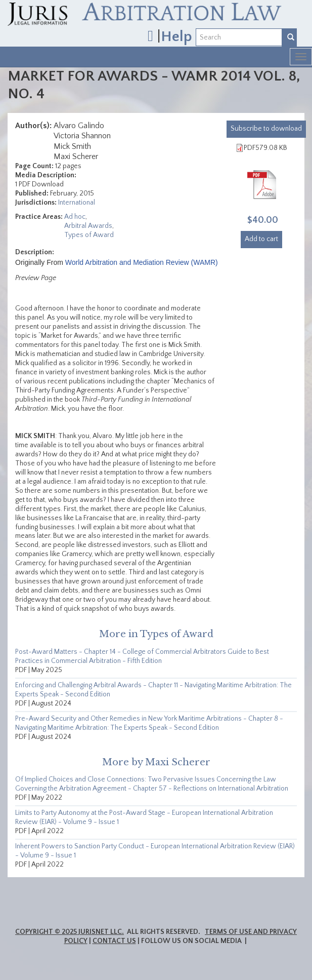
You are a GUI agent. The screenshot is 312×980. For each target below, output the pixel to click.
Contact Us (114, 941)
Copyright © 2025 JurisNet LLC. (70, 932)
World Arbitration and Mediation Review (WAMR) (142, 262)
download (266, 129)
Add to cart (261, 239)
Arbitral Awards (88, 226)
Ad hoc (75, 217)
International (77, 203)
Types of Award (89, 235)
